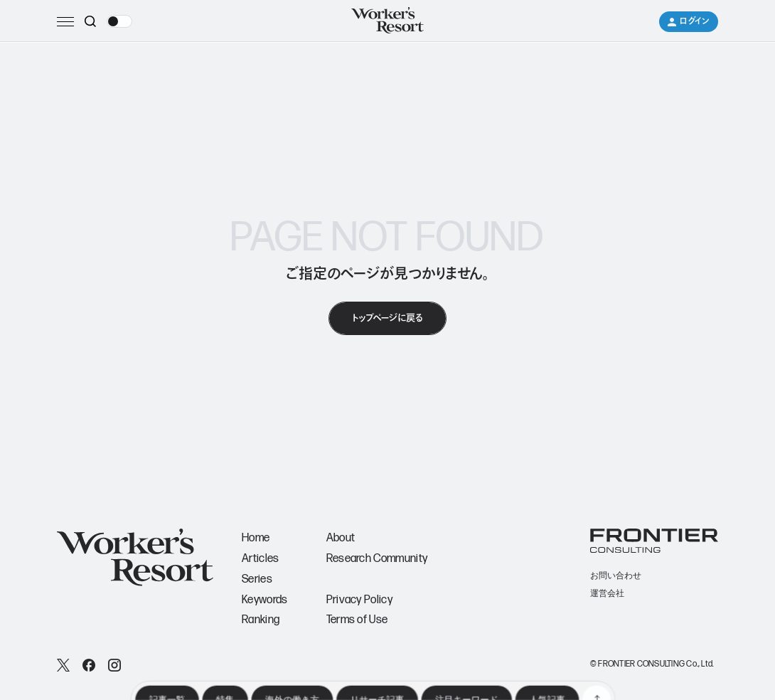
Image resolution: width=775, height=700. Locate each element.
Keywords (265, 600)
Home (256, 538)
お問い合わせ (616, 576)
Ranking (261, 620)
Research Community (377, 559)
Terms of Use (357, 620)
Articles (261, 559)
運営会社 (607, 593)
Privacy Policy (359, 600)
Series (257, 579)
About (341, 538)
